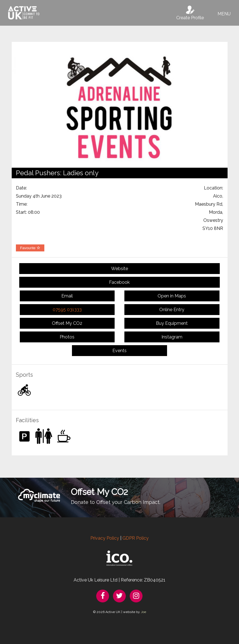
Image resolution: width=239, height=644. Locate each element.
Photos (67, 337)
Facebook (119, 282)
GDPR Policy (136, 538)
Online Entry (172, 310)
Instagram (172, 337)
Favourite (30, 248)
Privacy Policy (105, 538)
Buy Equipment (172, 323)
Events (120, 351)
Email (67, 296)
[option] (120, 105)
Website (120, 269)
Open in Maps (172, 296)
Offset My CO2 (67, 323)
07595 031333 (67, 310)
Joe (143, 612)
